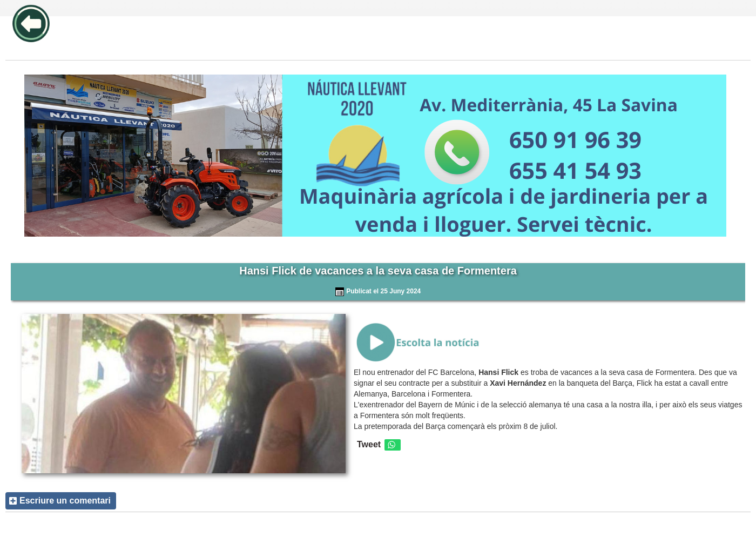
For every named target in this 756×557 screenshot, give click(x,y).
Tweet (369, 444)
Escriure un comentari (65, 501)
